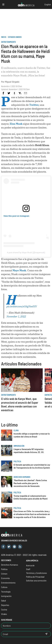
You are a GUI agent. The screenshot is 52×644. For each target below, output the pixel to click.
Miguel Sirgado (12, 82)
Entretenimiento (8, 42)
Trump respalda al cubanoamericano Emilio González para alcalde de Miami (31, 497)
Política (17, 461)
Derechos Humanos (22, 477)
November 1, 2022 (16, 316)
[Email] (22, 634)
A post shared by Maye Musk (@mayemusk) (26, 253)
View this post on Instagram (16, 216)
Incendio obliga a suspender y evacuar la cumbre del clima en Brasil (32, 435)
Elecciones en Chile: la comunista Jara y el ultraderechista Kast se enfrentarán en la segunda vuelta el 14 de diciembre (32, 514)
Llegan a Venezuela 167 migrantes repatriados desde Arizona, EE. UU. (29, 451)
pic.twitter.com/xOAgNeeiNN (22, 306)
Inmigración (19, 446)
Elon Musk (16, 124)
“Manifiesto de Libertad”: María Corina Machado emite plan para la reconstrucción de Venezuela (30, 483)
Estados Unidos (15, 37)
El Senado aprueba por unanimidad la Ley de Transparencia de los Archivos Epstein (32, 466)
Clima (16, 430)
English (48, 4)
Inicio (4, 37)
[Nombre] (26, 626)
